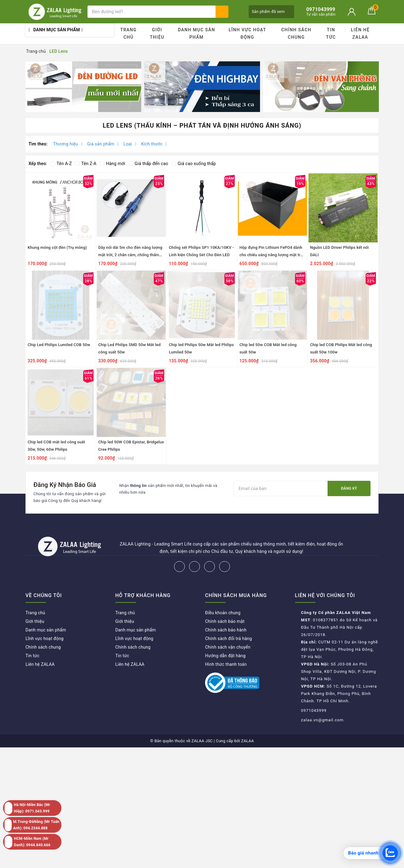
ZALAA (247, 741)
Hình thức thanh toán (226, 664)
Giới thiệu (157, 33)
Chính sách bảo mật (225, 621)
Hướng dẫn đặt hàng (225, 656)
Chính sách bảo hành (226, 630)
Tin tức (331, 33)
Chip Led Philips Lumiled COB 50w (59, 345)
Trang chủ (129, 33)
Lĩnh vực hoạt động (247, 33)
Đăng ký (349, 488)
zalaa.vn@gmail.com (322, 720)
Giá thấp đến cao (148, 164)
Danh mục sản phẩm (196, 33)
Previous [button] (25, 87)
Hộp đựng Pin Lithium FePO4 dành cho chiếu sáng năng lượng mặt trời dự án (272, 255)
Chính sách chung (296, 33)
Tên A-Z (61, 164)
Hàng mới (112, 164)
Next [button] (379, 87)
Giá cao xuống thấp (194, 164)
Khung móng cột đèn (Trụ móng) (57, 247)
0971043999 (314, 710)
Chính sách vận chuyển (228, 647)
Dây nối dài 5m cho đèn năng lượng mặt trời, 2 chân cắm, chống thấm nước (130, 255)
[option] (83, 87)
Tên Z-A (86, 164)
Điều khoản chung (223, 613)
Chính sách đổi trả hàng (229, 638)
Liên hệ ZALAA (360, 33)
